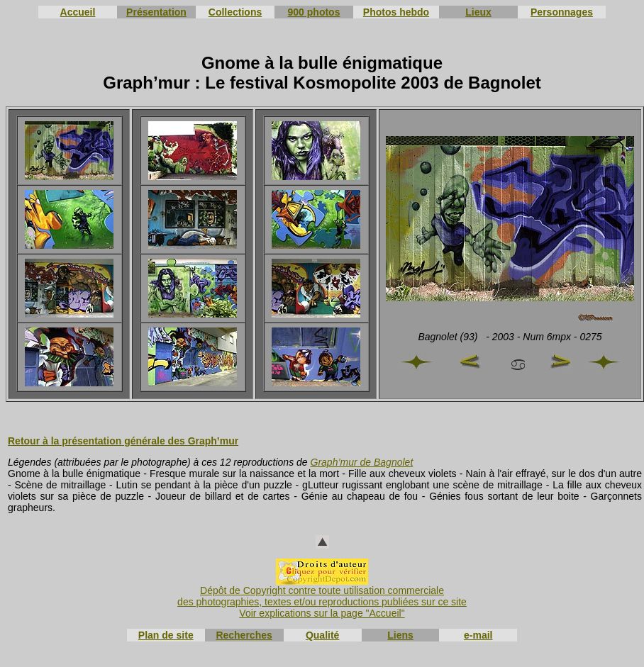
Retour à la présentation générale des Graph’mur (123, 441)
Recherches (244, 635)
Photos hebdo (396, 12)
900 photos (314, 12)
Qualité (322, 635)
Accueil (78, 12)
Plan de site (166, 635)
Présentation (156, 12)
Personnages (562, 12)
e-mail (478, 635)
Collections (235, 12)
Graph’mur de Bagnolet (362, 462)
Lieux (478, 12)
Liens (400, 635)
